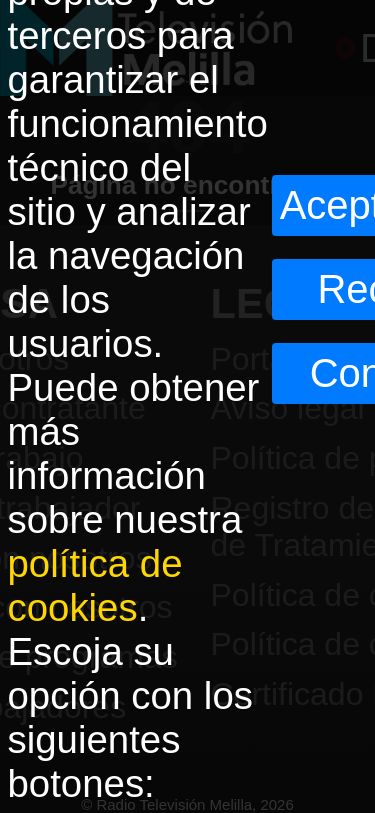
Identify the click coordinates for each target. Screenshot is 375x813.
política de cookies (95, 585)
